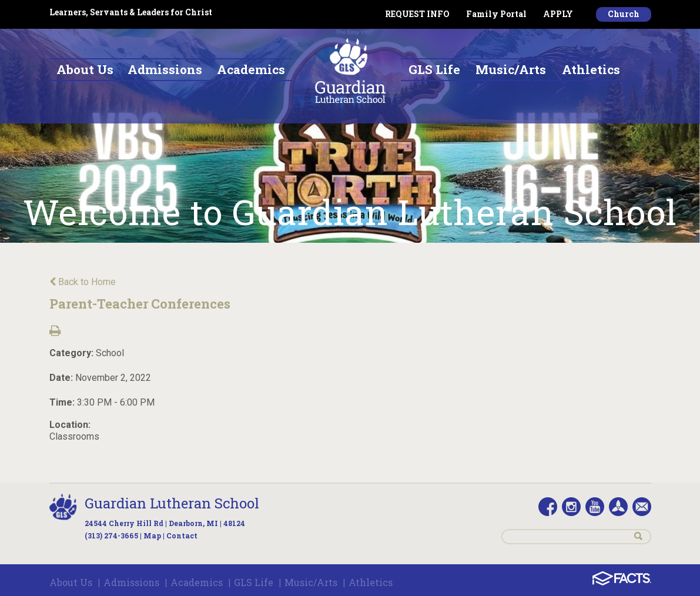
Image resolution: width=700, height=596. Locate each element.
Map (152, 535)
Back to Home (83, 282)
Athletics (371, 582)
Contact (182, 535)
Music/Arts (311, 582)
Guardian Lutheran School (172, 503)
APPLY (558, 14)
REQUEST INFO (417, 14)
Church (624, 14)
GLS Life (254, 582)
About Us (71, 582)
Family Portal (496, 14)
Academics (197, 582)
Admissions (131, 582)
